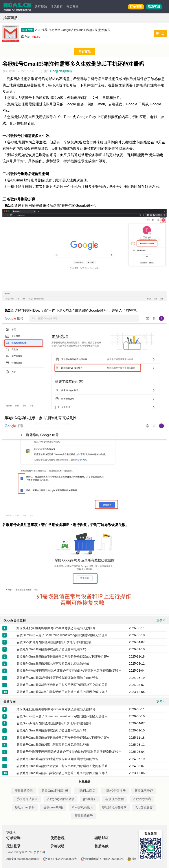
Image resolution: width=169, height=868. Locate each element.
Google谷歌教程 (61, 71)
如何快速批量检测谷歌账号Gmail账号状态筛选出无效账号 (56, 628)
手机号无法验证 (27, 799)
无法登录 (13, 846)
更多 (161, 620)
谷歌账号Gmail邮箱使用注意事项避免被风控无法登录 (53, 663)
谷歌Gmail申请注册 (55, 791)
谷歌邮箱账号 (84, 816)
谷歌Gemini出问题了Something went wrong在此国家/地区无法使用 (62, 635)
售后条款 (72, 7)
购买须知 (41, 7)
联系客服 (154, 7)
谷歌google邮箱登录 (61, 799)
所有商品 (84, 52)
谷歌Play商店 (86, 791)
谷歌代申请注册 (115, 791)
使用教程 (57, 838)
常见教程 (57, 7)
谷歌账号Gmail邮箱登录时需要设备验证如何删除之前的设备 (58, 678)
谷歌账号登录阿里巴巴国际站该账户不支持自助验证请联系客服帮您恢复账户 (69, 671)
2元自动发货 (144, 807)
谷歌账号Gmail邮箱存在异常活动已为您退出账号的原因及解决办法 (62, 692)
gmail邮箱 (90, 799)
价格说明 (57, 846)
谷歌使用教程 (115, 799)
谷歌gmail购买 (25, 807)
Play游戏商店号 (82, 807)
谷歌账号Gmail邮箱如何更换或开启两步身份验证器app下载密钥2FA (63, 656)
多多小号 (40, 852)
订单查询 (136, 7)
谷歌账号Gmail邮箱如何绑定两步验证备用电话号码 (51, 649)
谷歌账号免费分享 (114, 807)
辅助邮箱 (101, 838)
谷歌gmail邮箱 (53, 807)
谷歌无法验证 (144, 791)
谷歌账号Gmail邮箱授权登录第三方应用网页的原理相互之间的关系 (62, 685)
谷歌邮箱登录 (24, 791)
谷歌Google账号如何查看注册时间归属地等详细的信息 (54, 642)
